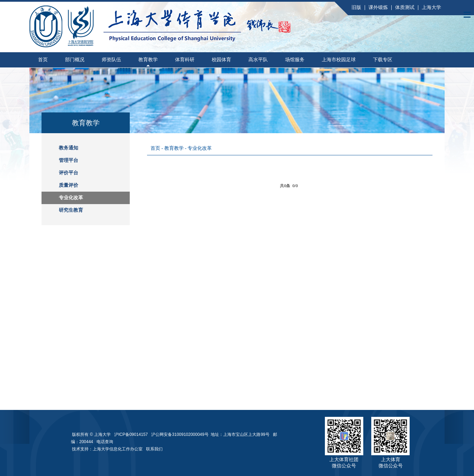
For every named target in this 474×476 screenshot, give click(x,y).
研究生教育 (71, 210)
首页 (43, 60)
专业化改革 (71, 198)
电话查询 (105, 442)
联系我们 (155, 449)
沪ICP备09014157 (132, 434)
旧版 (356, 7)
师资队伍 (111, 60)
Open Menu (467, 15)
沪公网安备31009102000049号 (180, 434)
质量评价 (69, 185)
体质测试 (405, 7)
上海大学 (431, 7)
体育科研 (185, 60)
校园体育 (221, 60)
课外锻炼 (378, 7)
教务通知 (69, 148)
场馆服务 (295, 60)
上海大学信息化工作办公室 (119, 449)
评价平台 (69, 173)
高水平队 (258, 60)
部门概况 (75, 60)
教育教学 (148, 60)
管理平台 (69, 160)
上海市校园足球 (339, 60)
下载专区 (383, 60)
